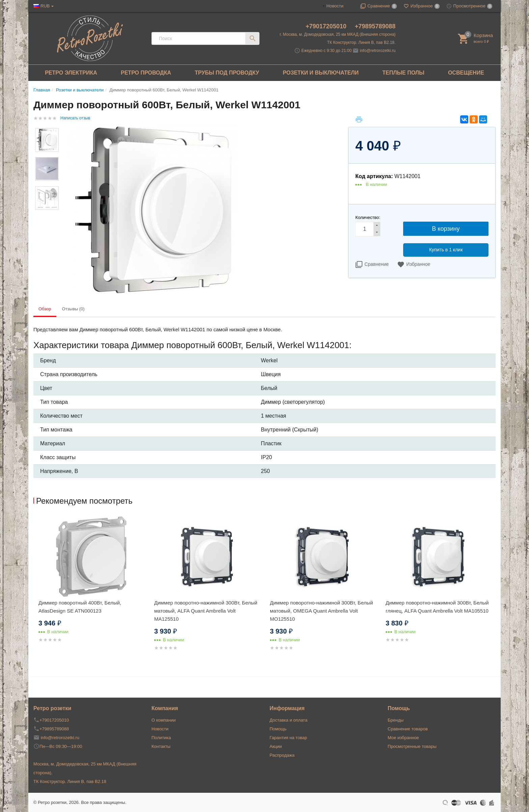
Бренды (396, 720)
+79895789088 (375, 26)
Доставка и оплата (288, 720)
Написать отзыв (75, 118)
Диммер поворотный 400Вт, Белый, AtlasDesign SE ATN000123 (80, 607)
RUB (45, 6)
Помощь (278, 729)
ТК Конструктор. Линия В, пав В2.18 (70, 781)
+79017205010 (327, 26)
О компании (164, 720)
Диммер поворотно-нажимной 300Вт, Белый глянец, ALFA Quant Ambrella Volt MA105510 (437, 607)
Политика (161, 738)
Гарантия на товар (288, 738)
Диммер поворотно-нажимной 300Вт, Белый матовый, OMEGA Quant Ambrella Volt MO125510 (322, 611)
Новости (335, 6)
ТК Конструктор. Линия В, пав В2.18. (361, 43)
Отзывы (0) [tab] (73, 309)
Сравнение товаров (408, 729)
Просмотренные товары (412, 746)
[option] (91, 587)
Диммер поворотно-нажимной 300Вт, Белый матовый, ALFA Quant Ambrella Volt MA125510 (206, 611)
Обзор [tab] (45, 309)
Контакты (161, 746)
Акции (276, 746)
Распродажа (282, 755)
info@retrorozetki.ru (378, 51)
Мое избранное (403, 738)
